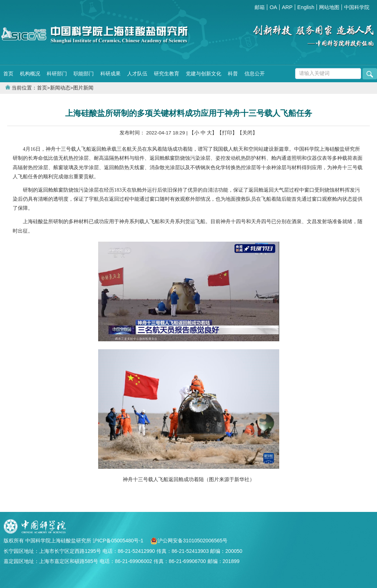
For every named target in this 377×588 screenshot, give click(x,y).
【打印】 (227, 133)
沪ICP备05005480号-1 (119, 541)
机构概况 (30, 74)
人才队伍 (137, 74)
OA (273, 7)
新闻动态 (60, 88)
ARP (287, 7)
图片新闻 (83, 88)
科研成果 (110, 74)
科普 (233, 74)
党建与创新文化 (204, 74)
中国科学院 (357, 7)
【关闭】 (247, 133)
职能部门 (84, 74)
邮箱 (260, 7)
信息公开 (255, 74)
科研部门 (57, 74)
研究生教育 (167, 74)
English (306, 7)
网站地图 (329, 7)
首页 (8, 74)
